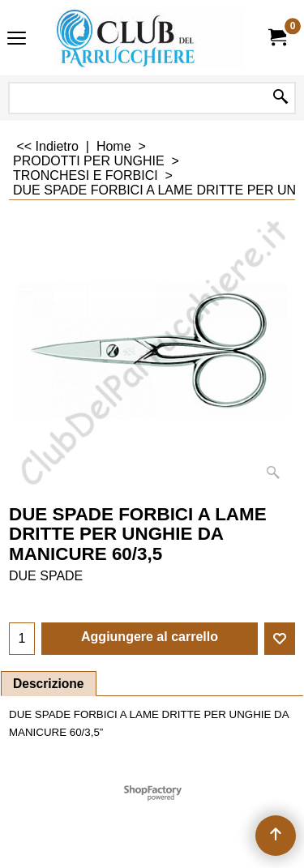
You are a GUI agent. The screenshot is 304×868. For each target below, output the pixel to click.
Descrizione (49, 684)
